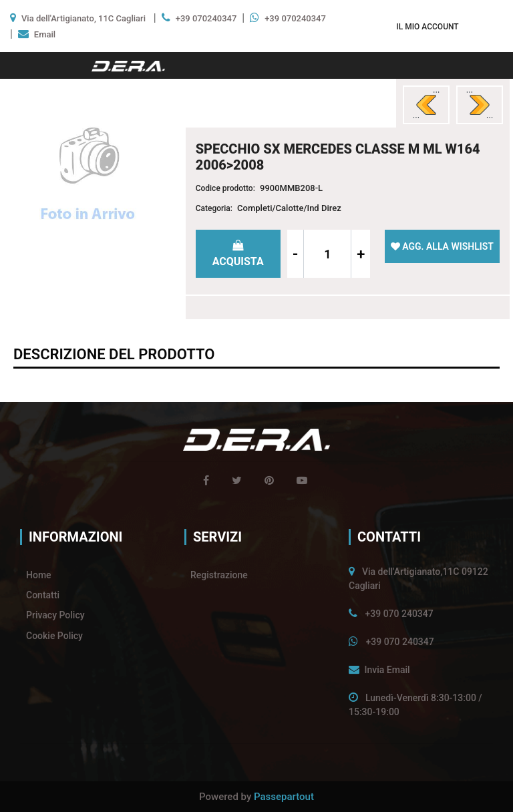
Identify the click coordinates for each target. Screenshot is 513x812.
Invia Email (387, 670)
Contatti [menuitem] (43, 595)
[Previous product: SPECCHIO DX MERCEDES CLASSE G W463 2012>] (426, 105)
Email (45, 34)
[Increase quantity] (360, 254)
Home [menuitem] (39, 575)
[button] (88, 176)
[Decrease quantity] (296, 254)
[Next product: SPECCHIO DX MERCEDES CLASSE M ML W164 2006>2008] (480, 105)
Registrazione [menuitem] (219, 575)
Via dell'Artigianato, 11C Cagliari (83, 18)
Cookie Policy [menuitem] (54, 636)
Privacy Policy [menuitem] (55, 615)
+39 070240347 (206, 18)
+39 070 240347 (399, 614)
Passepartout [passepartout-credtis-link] (284, 797)
